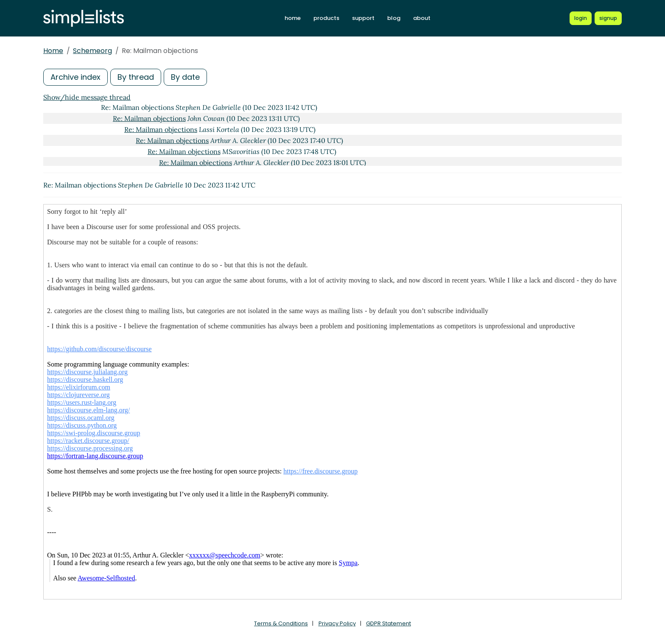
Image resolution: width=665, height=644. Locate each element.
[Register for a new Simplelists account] (608, 18)
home (293, 18)
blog (394, 18)
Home (53, 51)
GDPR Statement (388, 623)
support (363, 18)
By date (185, 77)
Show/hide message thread (87, 97)
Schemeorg (92, 51)
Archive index (75, 77)
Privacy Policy (337, 623)
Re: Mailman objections (149, 118)
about (422, 18)
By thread (136, 77)
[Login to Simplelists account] (581, 18)
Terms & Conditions (281, 623)
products (326, 18)
